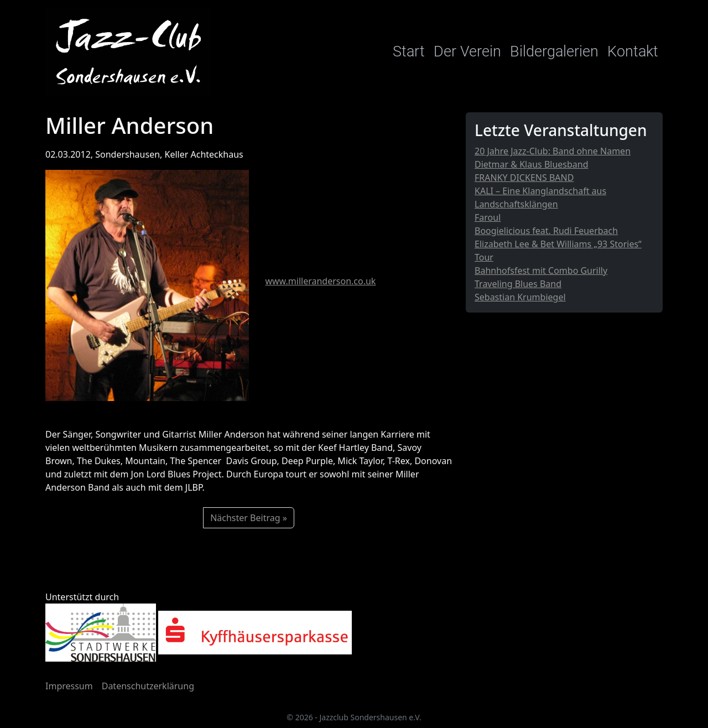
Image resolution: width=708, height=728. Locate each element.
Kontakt (633, 51)
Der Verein (467, 51)
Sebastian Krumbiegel (520, 297)
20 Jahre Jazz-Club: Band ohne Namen (553, 151)
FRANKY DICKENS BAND (524, 178)
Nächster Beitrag (245, 518)
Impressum (69, 686)
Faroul (488, 217)
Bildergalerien (554, 51)
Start (409, 51)
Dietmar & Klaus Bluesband (532, 164)
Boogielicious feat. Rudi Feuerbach (546, 231)
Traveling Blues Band (518, 284)
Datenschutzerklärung (148, 686)
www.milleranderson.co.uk (320, 281)
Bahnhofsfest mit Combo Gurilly (541, 271)
